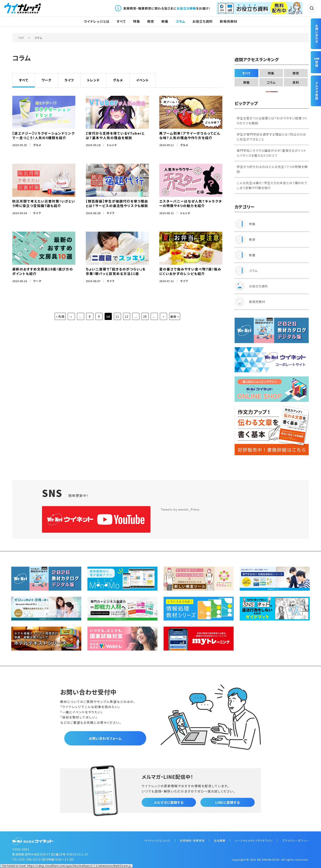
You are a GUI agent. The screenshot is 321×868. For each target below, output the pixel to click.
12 (127, 316)
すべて (121, 21)
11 (117, 316)
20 (145, 316)
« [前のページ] (71, 316)
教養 (165, 21)
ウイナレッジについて (157, 840)
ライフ (69, 80)
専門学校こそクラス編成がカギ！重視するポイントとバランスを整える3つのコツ (271, 153)
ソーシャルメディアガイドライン (254, 840)
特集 (137, 21)
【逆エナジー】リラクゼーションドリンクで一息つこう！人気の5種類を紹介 (44, 135)
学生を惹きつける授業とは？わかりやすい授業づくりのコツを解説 (272, 121)
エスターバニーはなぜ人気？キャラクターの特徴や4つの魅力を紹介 (191, 203)
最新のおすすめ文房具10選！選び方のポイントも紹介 (43, 271)
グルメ (118, 80)
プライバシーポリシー (295, 840)
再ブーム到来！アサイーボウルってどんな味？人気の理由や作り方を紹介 (190, 135)
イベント (142, 80)
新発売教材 (229, 21)
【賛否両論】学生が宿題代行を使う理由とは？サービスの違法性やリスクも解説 (117, 203)
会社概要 (220, 840)
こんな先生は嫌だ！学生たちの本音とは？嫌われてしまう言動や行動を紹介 (272, 185)
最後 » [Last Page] (175, 316)
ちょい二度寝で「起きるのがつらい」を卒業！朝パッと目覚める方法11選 (116, 271)
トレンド (93, 80)
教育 (151, 21)
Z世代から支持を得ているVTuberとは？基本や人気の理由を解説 (115, 135)
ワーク (46, 80)
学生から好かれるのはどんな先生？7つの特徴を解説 (272, 169)
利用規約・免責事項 (192, 840)
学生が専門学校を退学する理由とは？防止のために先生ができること (271, 137)
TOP (21, 38)
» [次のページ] (163, 316)
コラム (180, 21)
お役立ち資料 (203, 21)
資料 (296, 82)
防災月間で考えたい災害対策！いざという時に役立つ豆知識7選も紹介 (44, 203)
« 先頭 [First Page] (60, 316)
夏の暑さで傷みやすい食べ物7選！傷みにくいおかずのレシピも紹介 (190, 271)
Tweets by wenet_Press (180, 509)
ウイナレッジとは (97, 21)
